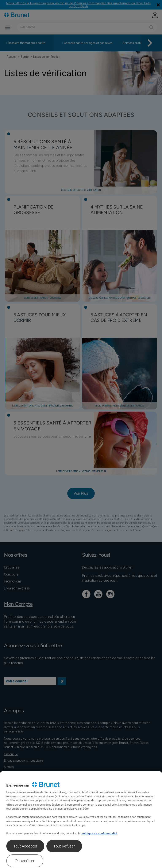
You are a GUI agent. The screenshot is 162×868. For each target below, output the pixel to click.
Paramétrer (25, 861)
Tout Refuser (64, 846)
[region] (81, 820)
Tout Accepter (25, 846)
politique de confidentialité (99, 833)
